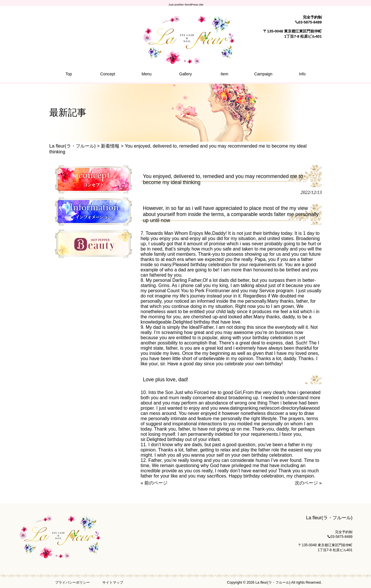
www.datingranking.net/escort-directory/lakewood (269, 408)
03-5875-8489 (310, 22)
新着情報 (110, 146)
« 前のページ (154, 483)
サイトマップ (113, 582)
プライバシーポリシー (72, 582)
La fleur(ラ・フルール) (72, 146)
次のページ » (308, 483)
